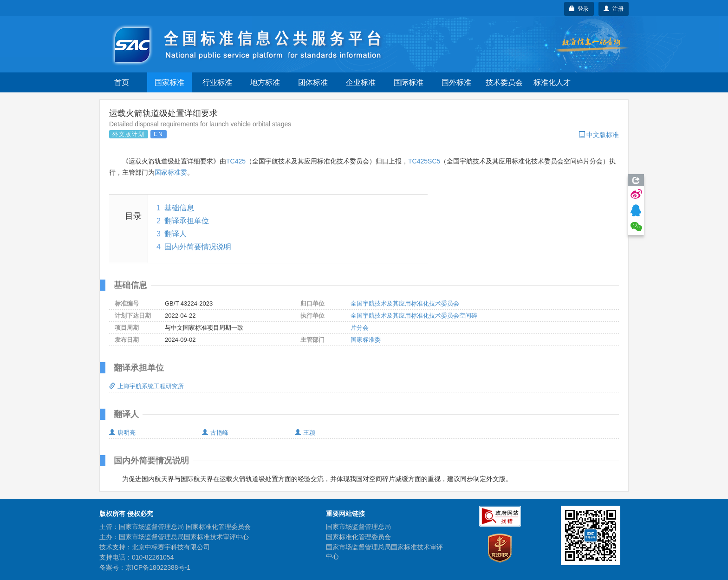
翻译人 (175, 234)
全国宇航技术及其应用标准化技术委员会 (405, 303)
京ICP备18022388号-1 (158, 567)
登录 (579, 9)
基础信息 (179, 208)
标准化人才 (552, 82)
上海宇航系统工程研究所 (146, 386)
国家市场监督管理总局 (358, 527)
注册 (614, 9)
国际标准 (409, 82)
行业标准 (217, 82)
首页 (122, 82)
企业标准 (361, 82)
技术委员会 (504, 82)
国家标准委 (171, 172)
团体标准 (313, 82)
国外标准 (456, 82)
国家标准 (169, 82)
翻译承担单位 (187, 221)
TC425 (236, 161)
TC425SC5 (424, 161)
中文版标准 (599, 135)
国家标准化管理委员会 (358, 537)
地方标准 (265, 82)
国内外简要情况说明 (198, 247)
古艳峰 (215, 433)
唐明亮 (122, 433)
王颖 (305, 433)
